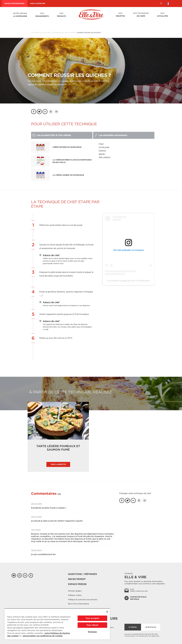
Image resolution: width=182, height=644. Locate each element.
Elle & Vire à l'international (78, 604)
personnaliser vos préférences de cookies (43, 636)
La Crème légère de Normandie (68, 175)
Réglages (92, 632)
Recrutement (77, 579)
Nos (42, 15)
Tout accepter (92, 618)
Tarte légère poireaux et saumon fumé (58, 448)
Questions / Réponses (82, 574)
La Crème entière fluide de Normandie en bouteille (72, 161)
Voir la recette (58, 464)
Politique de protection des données (83, 600)
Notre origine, (20, 15)
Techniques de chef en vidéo (64, 33)
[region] (57, 624)
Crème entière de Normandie (67, 147)
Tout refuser (92, 625)
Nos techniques (141, 15)
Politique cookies (75, 595)
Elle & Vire (47, 33)
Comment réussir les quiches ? (89, 33)
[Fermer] (107, 612)
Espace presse (77, 584)
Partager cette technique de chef (135, 493)
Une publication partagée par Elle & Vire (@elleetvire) (128, 281)
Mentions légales (75, 591)
